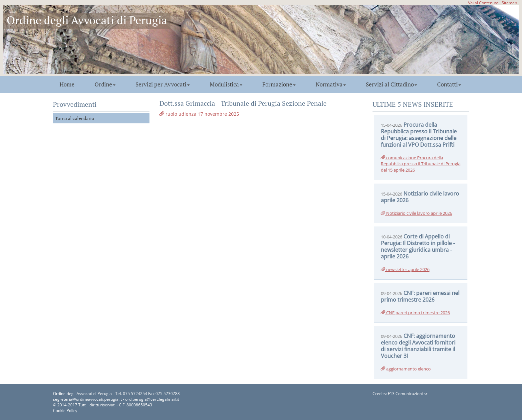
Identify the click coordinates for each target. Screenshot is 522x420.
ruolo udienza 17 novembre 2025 (199, 114)
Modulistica (226, 84)
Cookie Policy (65, 411)
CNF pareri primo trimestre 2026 (415, 313)
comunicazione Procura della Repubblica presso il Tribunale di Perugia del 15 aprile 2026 (421, 164)
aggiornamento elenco (406, 369)
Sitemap (509, 3)
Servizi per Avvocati (163, 84)
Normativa (331, 84)
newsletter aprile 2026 (405, 269)
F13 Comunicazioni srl (408, 394)
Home (67, 84)
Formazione (279, 84)
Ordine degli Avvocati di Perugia (87, 20)
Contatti (449, 84)
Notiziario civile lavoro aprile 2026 (416, 213)
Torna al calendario (75, 118)
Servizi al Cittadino (391, 84)
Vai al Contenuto (483, 3)
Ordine (105, 84)
